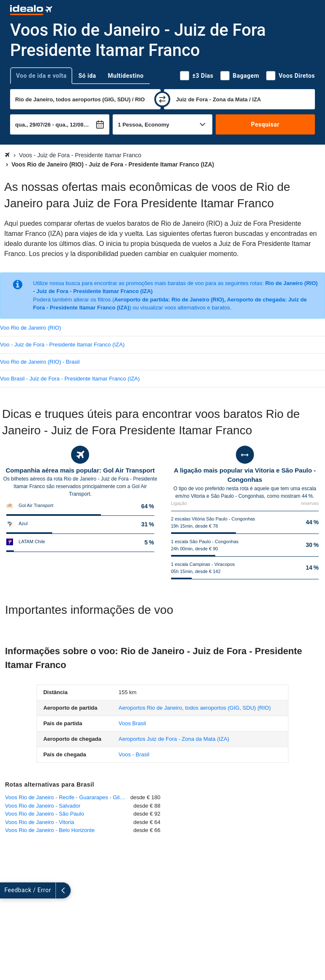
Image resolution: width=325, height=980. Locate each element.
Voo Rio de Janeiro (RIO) (30, 328)
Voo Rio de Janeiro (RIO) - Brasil (40, 362)
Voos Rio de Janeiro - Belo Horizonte (50, 830)
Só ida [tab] (87, 76)
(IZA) (174, 739)
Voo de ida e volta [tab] (41, 76)
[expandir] (8, 890)
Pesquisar (265, 124)
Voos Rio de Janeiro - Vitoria (40, 822)
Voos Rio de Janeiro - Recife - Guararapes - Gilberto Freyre (68, 797)
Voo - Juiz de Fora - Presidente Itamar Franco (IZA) (62, 345)
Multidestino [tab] (126, 76)
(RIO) (195, 708)
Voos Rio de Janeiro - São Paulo (45, 814)
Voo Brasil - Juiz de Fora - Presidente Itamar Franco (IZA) (70, 379)
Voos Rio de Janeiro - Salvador (43, 806)
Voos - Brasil (134, 754)
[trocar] (162, 99)
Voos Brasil (132, 723)
